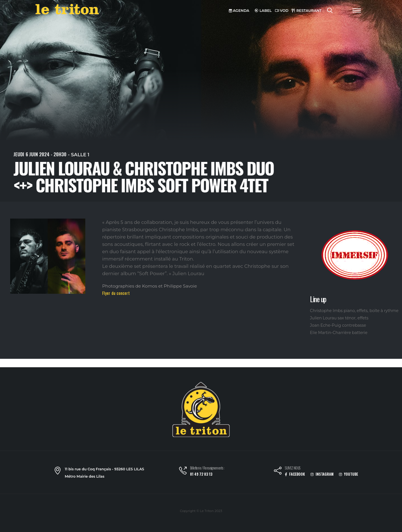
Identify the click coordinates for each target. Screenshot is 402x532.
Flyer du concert (116, 293)
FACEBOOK (295, 474)
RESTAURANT (307, 11)
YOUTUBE (349, 474)
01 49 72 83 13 (201, 474)
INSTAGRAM (322, 474)
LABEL (263, 11)
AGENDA (239, 11)
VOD (282, 11)
